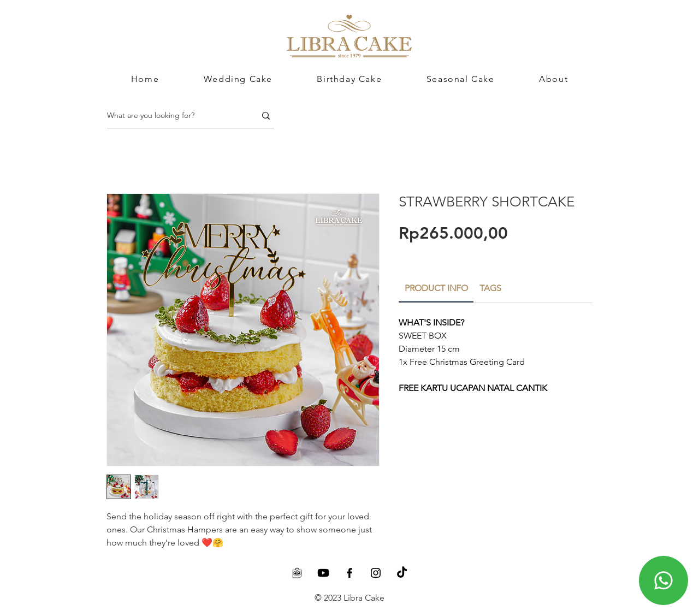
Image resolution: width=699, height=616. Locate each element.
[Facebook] (349, 573)
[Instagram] (376, 573)
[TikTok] (402, 573)
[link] (436, 288)
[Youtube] (323, 573)
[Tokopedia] (297, 573)
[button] (553, 79)
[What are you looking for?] (173, 115)
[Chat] (664, 581)
